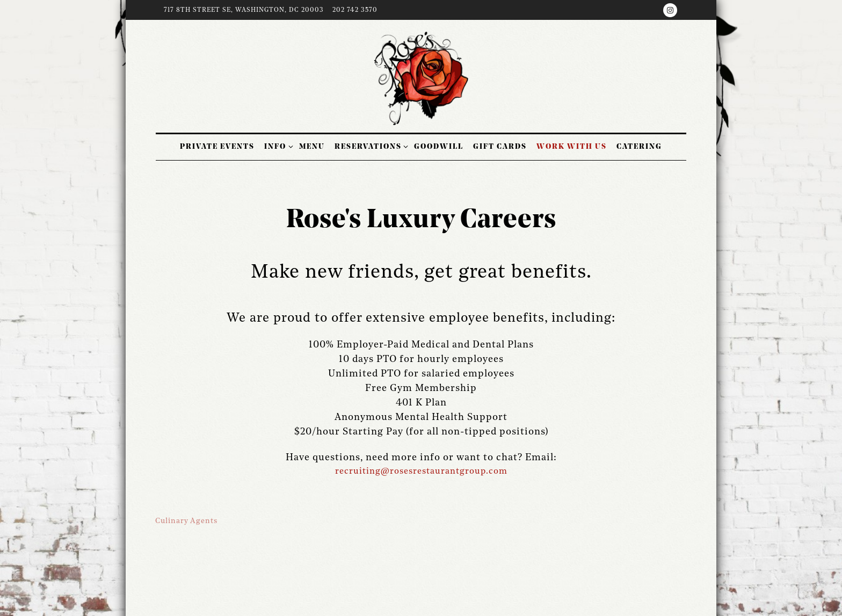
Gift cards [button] (500, 147)
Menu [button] (312, 147)
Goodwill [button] (439, 147)
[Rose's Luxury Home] (421, 78)
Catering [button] (639, 147)
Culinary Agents (186, 521)
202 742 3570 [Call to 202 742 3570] (355, 10)
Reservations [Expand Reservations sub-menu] (370, 146)
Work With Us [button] (572, 147)
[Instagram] (670, 10)
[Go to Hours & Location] (244, 11)
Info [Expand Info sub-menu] (277, 146)
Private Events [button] (217, 147)
